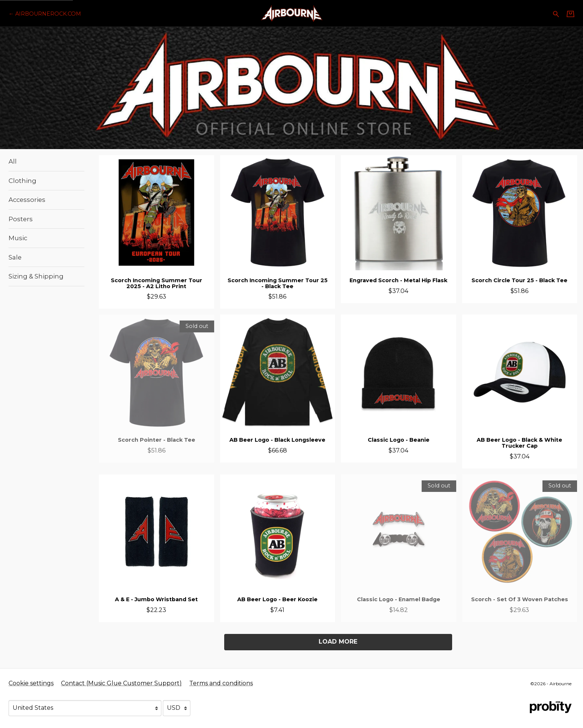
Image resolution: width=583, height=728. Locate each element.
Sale (15, 257)
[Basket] (571, 14)
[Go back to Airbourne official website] (45, 14)
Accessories (27, 200)
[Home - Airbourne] (291, 13)
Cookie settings (31, 683)
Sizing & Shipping (36, 276)
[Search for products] (556, 13)
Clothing (22, 181)
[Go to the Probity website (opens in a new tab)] (551, 707)
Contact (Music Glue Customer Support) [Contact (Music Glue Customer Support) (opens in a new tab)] (121, 683)
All (13, 161)
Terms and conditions (221, 683)
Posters (21, 219)
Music (18, 238)
